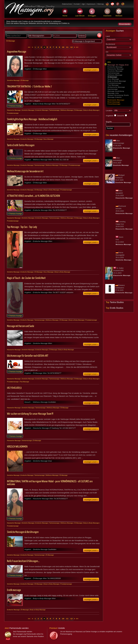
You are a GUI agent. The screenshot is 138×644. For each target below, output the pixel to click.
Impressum (91, 4)
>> (77, 47)
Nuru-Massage (113, 79)
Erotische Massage (115, 67)
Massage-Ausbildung (116, 91)
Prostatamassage (114, 83)
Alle (109, 62)
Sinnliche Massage (115, 71)
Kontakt (77, 4)
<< (30, 47)
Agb (83, 4)
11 (67, 47)
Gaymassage (113, 89)
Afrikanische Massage (116, 87)
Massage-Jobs (113, 93)
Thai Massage (113, 85)
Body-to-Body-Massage (117, 81)
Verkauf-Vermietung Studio (118, 95)
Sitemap (100, 4)
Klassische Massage (116, 69)
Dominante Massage (116, 100)
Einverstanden (125, 24)
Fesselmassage (114, 104)
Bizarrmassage (114, 102)
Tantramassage (114, 73)
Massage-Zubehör (115, 97)
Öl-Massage (112, 77)
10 (63, 47)
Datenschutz (67, 4)
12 (71, 47)
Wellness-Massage (115, 75)
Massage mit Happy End (118, 65)
